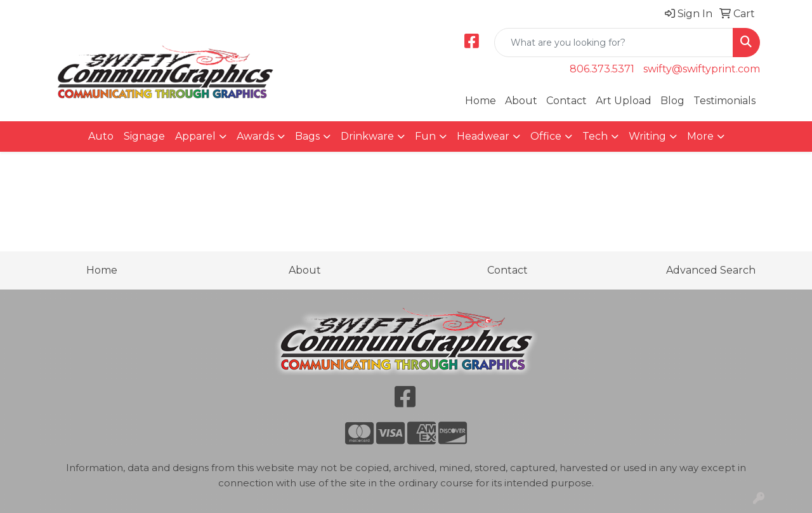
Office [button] (546, 136)
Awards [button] (255, 136)
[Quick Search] (614, 43)
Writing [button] (647, 136)
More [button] (700, 136)
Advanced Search (711, 270)
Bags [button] (307, 136)
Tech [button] (595, 136)
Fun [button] (425, 136)
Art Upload (624, 101)
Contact (566, 101)
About (521, 101)
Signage (144, 136)
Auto (101, 136)
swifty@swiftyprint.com (702, 69)
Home (481, 101)
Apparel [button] (195, 136)
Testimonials (724, 101)
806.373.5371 (602, 69)
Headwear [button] (483, 136)
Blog (672, 101)
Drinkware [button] (367, 136)
